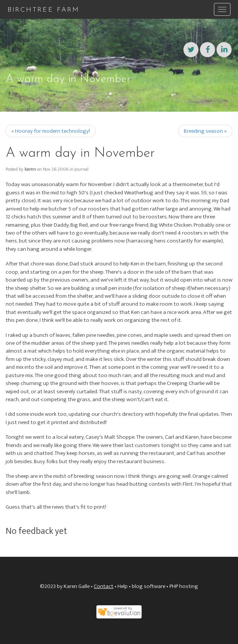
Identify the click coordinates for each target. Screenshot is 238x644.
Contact (104, 586)
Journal (82, 169)
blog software (149, 586)
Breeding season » (205, 131)
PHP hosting (184, 586)
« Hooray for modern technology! (51, 131)
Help (123, 586)
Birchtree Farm (43, 10)
